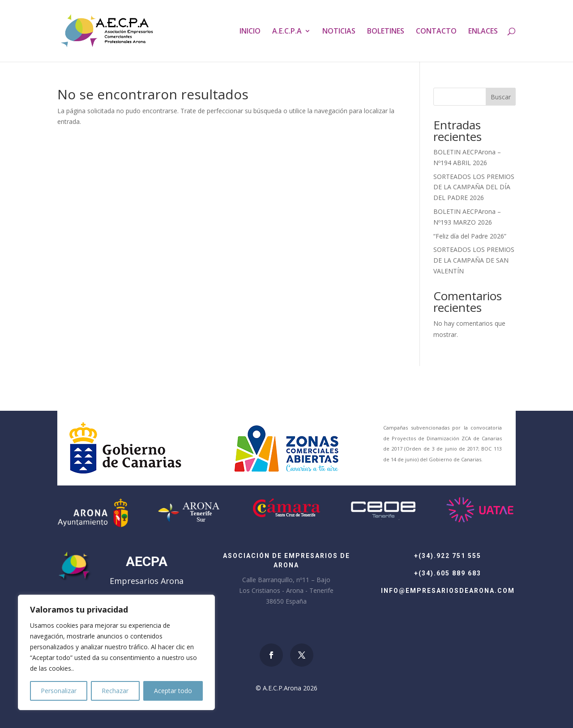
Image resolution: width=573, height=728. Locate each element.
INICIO (250, 32)
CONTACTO (436, 32)
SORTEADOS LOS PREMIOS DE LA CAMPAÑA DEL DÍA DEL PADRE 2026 (474, 187)
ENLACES (483, 32)
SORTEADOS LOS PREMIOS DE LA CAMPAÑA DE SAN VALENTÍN (474, 260)
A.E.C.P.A (287, 32)
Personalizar (59, 691)
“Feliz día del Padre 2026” (470, 236)
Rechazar (115, 691)
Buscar (501, 97)
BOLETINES (386, 32)
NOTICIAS (339, 32)
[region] (116, 652)
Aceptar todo (173, 691)
